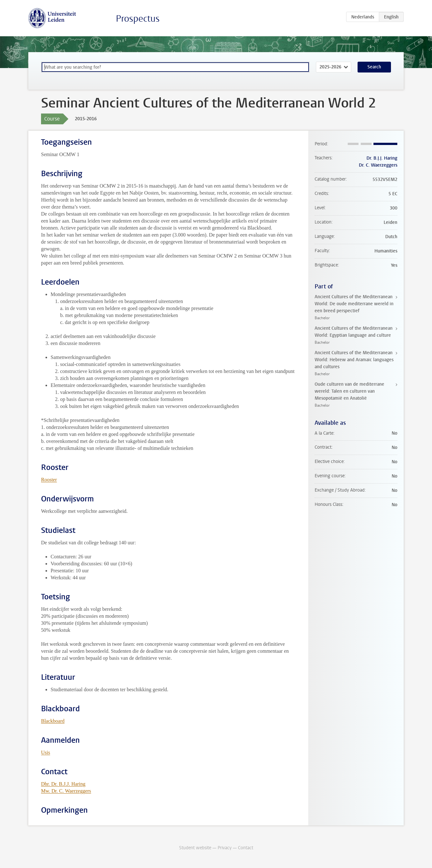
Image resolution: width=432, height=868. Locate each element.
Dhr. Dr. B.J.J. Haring (63, 784)
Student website (195, 848)
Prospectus (138, 19)
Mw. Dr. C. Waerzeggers (66, 791)
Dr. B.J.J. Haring (382, 158)
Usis (45, 752)
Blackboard (53, 721)
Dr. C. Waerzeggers (378, 165)
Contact (246, 848)
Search (374, 67)
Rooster (49, 480)
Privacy (225, 848)
